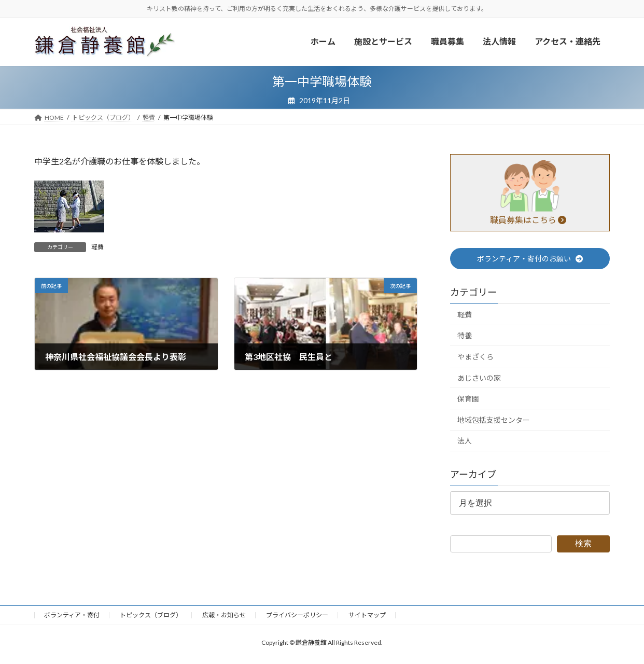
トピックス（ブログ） (151, 619)
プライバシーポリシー (297, 619)
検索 (583, 547)
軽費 (97, 247)
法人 (465, 444)
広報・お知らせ (224, 619)
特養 (465, 339)
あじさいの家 (479, 381)
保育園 (468, 402)
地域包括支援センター (494, 423)
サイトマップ (367, 619)
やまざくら (475, 360)
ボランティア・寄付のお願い (524, 261)
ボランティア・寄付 (72, 619)
